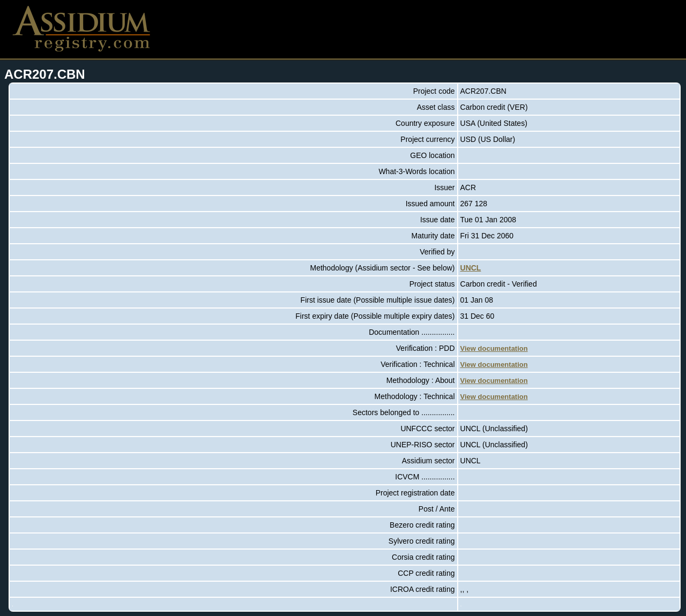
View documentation (494, 348)
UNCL (471, 268)
